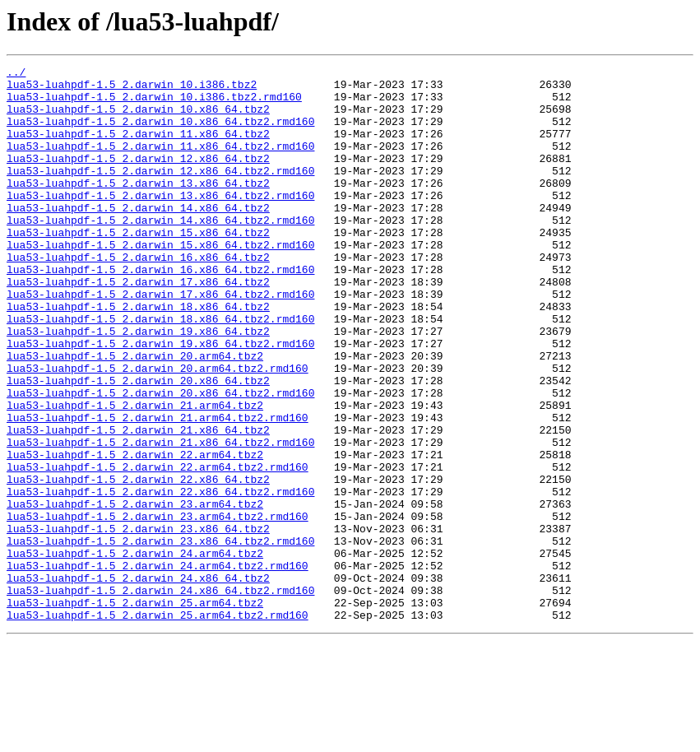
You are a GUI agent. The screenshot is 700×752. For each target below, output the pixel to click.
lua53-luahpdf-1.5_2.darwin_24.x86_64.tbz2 (138, 681)
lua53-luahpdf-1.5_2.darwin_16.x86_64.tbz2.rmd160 (160, 311)
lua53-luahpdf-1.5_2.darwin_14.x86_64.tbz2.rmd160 (160, 252)
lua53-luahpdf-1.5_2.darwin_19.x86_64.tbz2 (138, 385)
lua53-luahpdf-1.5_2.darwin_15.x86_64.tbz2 (138, 267)
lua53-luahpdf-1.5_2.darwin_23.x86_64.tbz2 (138, 622)
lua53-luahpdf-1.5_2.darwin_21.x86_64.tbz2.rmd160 (160, 518)
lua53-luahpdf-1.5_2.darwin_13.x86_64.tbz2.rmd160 (160, 222)
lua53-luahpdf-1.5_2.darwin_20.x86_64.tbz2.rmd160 (160, 459)
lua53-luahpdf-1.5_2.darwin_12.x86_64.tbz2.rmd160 (160, 193)
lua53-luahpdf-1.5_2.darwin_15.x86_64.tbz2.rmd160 (160, 281)
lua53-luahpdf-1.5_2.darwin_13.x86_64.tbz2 (138, 207)
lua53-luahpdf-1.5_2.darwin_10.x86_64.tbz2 (138, 118)
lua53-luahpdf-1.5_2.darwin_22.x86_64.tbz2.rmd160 (160, 578)
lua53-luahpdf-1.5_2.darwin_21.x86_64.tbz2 (138, 504)
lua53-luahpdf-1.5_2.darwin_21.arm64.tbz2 (135, 474)
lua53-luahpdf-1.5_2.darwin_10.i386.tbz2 (132, 89)
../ (16, 74)
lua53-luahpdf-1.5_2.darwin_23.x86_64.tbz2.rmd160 (160, 637)
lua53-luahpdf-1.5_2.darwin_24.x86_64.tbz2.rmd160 (160, 696)
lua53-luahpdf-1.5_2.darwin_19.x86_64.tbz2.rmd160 (160, 400)
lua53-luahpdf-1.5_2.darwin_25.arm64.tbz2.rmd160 (158, 726)
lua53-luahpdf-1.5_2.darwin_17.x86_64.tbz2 (138, 326)
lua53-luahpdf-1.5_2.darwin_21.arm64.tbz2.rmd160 (158, 489)
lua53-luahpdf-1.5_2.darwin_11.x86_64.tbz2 (138, 148)
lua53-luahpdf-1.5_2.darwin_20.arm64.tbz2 (135, 415)
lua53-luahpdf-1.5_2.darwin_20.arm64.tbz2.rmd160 (158, 429)
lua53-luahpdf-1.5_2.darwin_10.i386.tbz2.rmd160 (154, 104)
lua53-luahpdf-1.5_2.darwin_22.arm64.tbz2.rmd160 (158, 548)
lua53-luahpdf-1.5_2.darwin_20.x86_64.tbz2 (138, 444)
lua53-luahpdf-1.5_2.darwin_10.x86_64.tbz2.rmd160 (160, 133)
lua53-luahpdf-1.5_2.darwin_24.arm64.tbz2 (135, 652)
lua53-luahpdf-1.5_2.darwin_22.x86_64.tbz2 (138, 563)
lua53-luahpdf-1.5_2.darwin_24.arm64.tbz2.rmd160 (158, 666)
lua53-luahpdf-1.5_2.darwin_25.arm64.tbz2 (135, 711)
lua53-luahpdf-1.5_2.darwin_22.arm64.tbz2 (135, 533)
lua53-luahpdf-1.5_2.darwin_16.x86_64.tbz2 (138, 296)
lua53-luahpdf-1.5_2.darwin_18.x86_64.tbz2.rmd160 (160, 370)
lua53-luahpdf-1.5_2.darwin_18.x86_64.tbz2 (138, 355)
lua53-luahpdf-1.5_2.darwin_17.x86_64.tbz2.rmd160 (160, 341)
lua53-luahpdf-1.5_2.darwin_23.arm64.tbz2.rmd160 (158, 607)
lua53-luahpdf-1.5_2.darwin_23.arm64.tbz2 (135, 592)
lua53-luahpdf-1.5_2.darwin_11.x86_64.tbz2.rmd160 (160, 163)
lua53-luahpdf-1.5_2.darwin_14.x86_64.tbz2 (138, 237)
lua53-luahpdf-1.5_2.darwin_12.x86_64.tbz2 (138, 178)
